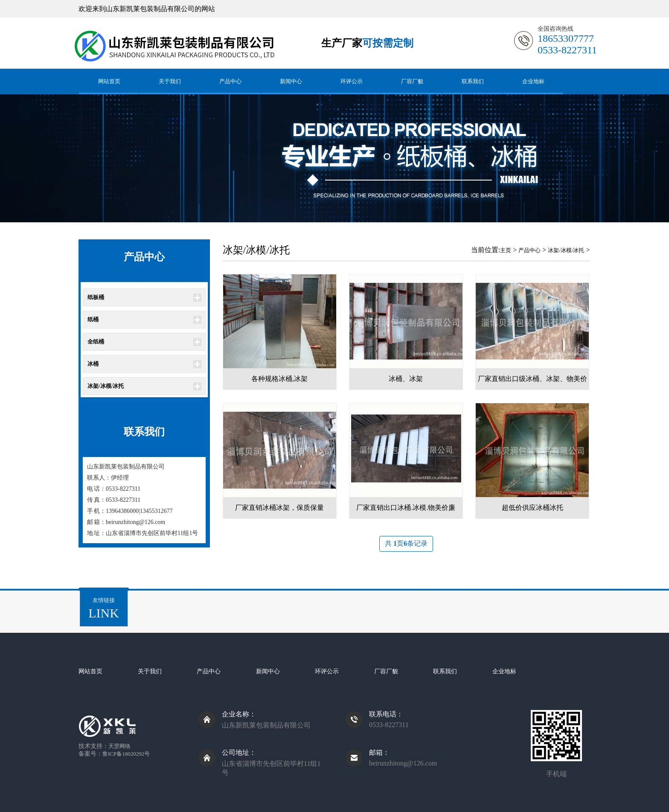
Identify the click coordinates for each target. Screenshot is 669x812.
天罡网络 (119, 746)
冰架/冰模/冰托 (106, 386)
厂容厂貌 (412, 81)
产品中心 (230, 81)
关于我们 (170, 81)
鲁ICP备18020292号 (126, 754)
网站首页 (109, 81)
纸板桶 (96, 297)
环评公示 (352, 81)
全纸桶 (96, 342)
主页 (506, 250)
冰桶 (93, 364)
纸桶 (93, 319)
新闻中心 (291, 81)
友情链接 (104, 609)
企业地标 (533, 81)
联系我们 (473, 81)
